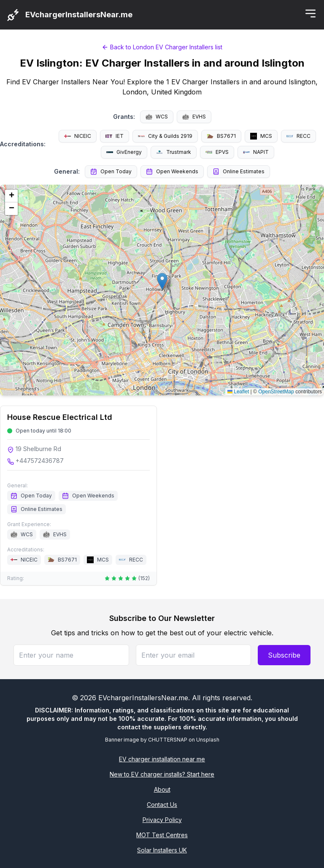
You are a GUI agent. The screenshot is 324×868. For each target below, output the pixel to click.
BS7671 (221, 136)
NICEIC (78, 136)
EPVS (217, 152)
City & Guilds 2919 (165, 136)
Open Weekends (172, 172)
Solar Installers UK (162, 850)
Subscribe (284, 655)
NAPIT (256, 152)
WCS (157, 117)
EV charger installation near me (162, 759)
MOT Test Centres (162, 835)
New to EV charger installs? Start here (162, 774)
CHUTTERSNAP (168, 740)
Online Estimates (239, 172)
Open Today (111, 172)
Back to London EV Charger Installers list (162, 47)
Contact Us (162, 805)
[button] (162, 281)
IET (115, 136)
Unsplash (208, 740)
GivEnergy (124, 152)
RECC (298, 136)
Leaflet (238, 392)
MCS (261, 136)
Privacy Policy (162, 820)
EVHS (194, 117)
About (162, 789)
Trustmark (174, 152)
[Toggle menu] (310, 13)
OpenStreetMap (276, 392)
